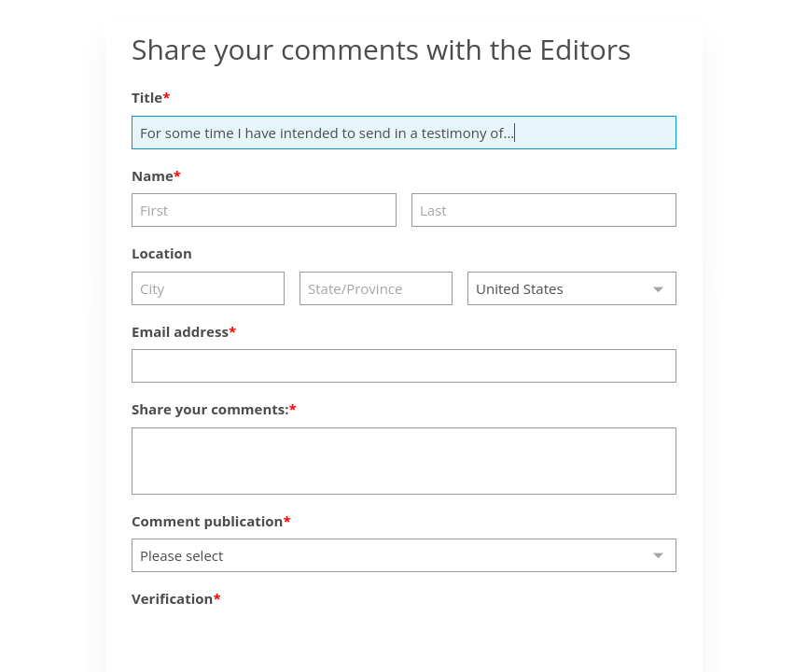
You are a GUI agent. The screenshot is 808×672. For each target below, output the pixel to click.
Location (162, 253)
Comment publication (207, 521)
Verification (172, 598)
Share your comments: (210, 409)
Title (147, 97)
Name (153, 175)
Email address (180, 331)
